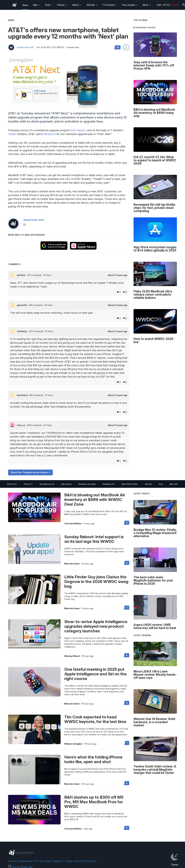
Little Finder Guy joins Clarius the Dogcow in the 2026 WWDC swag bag (96, 582)
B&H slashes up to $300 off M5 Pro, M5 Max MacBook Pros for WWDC (94, 802)
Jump (12, 134)
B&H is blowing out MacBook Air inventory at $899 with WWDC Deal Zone (95, 500)
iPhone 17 (28, 484)
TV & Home (110, 5)
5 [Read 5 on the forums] (127, 783)
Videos (69, 861)
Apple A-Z (58, 861)
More (147, 5)
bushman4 (23, 395)
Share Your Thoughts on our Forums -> (30, 472)
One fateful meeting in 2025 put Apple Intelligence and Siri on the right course (95, 674)
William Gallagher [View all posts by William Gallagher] (73, 744)
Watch (77, 5)
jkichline (21, 275)
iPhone (62, 5)
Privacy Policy (89, 861)
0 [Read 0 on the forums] (127, 523)
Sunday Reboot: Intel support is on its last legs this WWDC (94, 539)
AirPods (92, 5)
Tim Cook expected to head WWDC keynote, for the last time (95, 719)
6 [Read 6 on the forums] (127, 655)
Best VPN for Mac (130, 484)
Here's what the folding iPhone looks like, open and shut (93, 759)
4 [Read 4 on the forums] (127, 703)
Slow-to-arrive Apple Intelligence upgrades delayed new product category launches (96, 626)
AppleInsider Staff (25, 47)
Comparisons (26, 861)
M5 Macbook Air (47, 484)
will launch (50, 134)
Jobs (77, 861)
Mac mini (174, 484)
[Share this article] (126, 47)
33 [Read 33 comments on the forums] (118, 47)
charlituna (22, 331)
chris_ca (21, 425)
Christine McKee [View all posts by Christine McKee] (73, 524)
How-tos (39, 861)
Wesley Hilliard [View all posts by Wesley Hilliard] (72, 656)
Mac (37, 5)
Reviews (13, 861)
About (118, 275)
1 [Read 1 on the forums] (127, 743)
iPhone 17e (12, 484)
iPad (49, 5)
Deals (48, 861)
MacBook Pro (109, 484)
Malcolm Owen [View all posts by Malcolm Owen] (72, 564)
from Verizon (78, 130)
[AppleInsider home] (14, 5)
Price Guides (130, 5)
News (25, 5)
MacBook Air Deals (87, 484)
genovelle (22, 305)
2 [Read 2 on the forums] (127, 563)
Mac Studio (66, 484)
